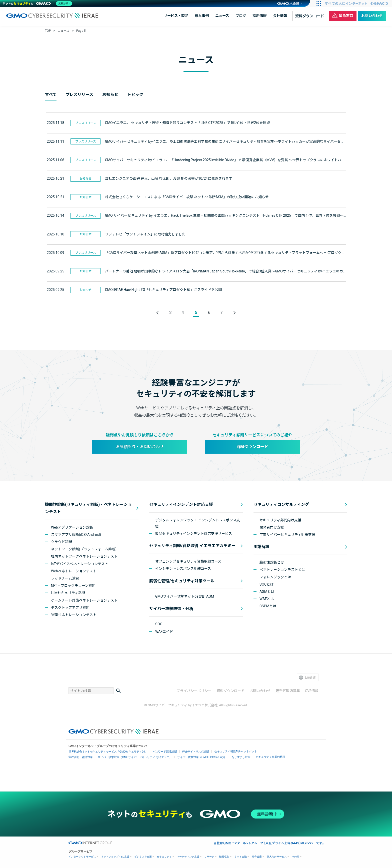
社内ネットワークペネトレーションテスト (84, 556)
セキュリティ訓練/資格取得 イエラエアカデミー (192, 545)
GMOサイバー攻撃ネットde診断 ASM (185, 596)
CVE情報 (312, 690)
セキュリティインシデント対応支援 (181, 504)
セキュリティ (164, 856)
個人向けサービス (277, 856)
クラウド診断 (61, 541)
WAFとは (267, 598)
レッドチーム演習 (65, 578)
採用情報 (259, 16)
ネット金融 (240, 856)
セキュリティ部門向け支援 (280, 519)
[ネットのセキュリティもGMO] (38, 3)
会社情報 (280, 16)
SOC (159, 624)
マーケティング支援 (188, 856)
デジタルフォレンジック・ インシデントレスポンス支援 (198, 522)
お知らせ (110, 95)
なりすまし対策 (231, 756)
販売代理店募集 (288, 690)
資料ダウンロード (310, 16)
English (308, 677)
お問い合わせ (372, 16)
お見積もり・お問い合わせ (140, 446)
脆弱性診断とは (272, 562)
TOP (48, 31)
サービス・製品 (176, 16)
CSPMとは (268, 606)
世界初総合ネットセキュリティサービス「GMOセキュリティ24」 (105, 751)
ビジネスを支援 (143, 856)
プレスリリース (79, 95)
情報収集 (224, 856)
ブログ (241, 16)
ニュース (222, 16)
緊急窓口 (343, 15)
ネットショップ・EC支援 (115, 856)
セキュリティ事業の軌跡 (259, 756)
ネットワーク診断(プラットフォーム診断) (84, 549)
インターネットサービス (82, 856)
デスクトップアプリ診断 (70, 607)
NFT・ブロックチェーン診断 (73, 585)
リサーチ (209, 856)
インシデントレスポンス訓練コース (183, 568)
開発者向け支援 (272, 527)
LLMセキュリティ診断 (68, 592)
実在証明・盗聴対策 (80, 756)
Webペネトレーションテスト (74, 570)
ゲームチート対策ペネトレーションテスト (84, 600)
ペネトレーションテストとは (282, 569)
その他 (295, 856)
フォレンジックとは (275, 576)
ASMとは (267, 591)
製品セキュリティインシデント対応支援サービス (194, 533)
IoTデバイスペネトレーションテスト (80, 563)
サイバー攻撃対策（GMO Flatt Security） (194, 756)
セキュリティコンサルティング (281, 504)
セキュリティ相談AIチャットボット (225, 751)
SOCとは (266, 584)
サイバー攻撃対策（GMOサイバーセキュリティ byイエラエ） (131, 756)
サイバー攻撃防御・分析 (171, 608)
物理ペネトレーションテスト (74, 614)
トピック (135, 95)
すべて (51, 95)
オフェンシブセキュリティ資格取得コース (188, 561)
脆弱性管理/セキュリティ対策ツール (182, 580)
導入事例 (202, 16)
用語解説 (261, 546)
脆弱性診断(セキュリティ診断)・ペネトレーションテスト (88, 508)
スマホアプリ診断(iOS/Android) (76, 534)
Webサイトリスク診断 (188, 751)
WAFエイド (164, 631)
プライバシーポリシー (194, 690)
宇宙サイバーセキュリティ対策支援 (287, 534)
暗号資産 (257, 856)
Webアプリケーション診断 (72, 527)
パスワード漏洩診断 (159, 751)
